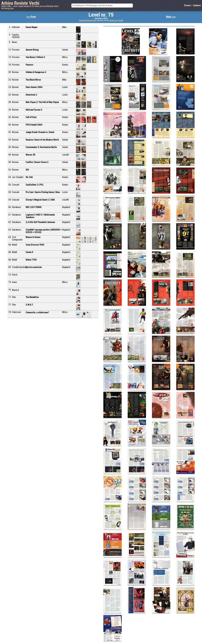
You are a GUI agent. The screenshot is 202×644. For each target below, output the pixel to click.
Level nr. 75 (101, 15)
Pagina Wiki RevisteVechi (88, 21)
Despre (187, 6)
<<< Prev (31, 17)
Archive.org (114, 21)
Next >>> (171, 17)
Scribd (120, 21)
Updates (197, 6)
